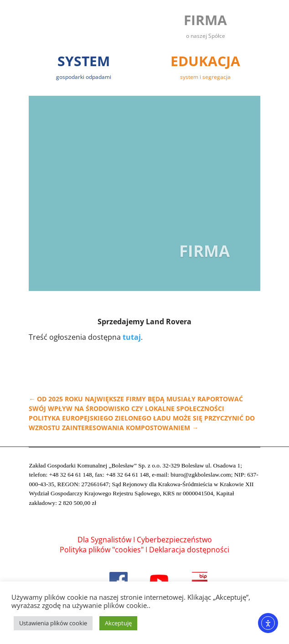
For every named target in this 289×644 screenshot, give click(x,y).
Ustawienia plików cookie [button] (53, 623)
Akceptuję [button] (118, 623)
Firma (204, 256)
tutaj (132, 337)
